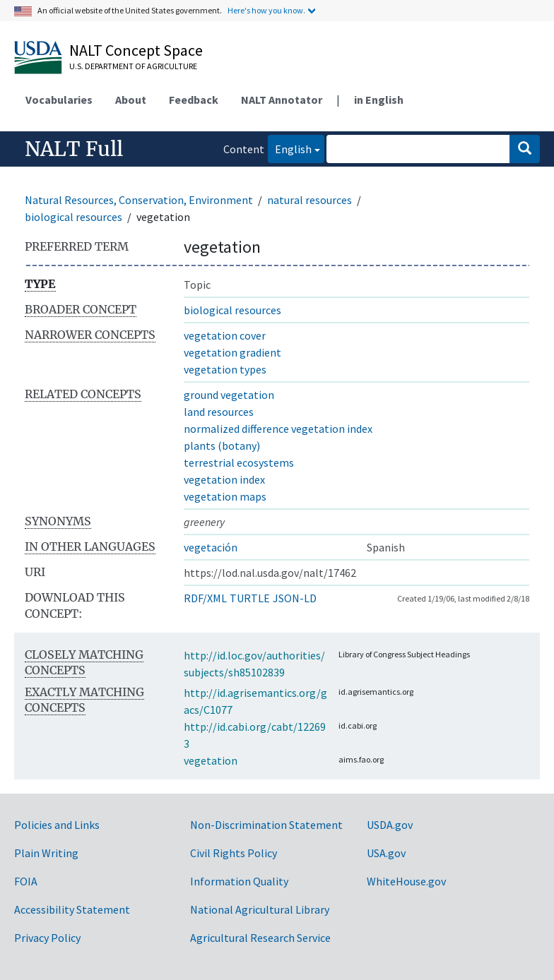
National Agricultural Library (260, 909)
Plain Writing (46, 853)
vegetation (211, 760)
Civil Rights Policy (234, 853)
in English (379, 100)
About (131, 100)
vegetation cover (225, 335)
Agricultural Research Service (260, 938)
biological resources (73, 217)
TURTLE (250, 598)
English (290, 148)
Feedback (194, 100)
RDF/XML (205, 598)
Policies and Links (57, 825)
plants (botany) (222, 446)
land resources (219, 412)
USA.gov (386, 853)
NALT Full (74, 149)
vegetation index (224, 479)
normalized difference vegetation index (278, 429)
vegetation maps (225, 496)
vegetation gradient (232, 352)
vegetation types (225, 369)
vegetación (211, 547)
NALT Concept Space (136, 50)
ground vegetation (229, 395)
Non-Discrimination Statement (266, 825)
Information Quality (239, 881)
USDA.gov (390, 825)
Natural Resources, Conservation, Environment (139, 200)
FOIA (26, 881)
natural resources (310, 200)
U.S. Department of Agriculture (133, 66)
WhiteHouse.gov (406, 881)
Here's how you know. (266, 10)
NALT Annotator (282, 100)
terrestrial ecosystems (239, 462)
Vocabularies (59, 100)
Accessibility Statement (72, 909)
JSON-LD (295, 598)
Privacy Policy (47, 938)
